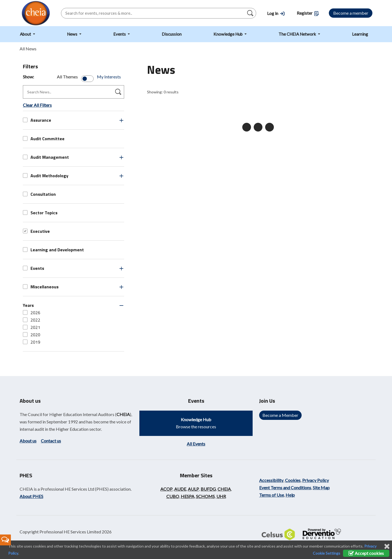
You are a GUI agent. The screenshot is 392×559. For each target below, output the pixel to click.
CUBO (173, 496)
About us (28, 441)
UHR (221, 496)
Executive (36, 231)
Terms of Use (272, 495)
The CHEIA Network (298, 34)
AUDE (180, 489)
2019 (32, 342)
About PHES (31, 496)
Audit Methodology (46, 176)
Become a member (351, 13)
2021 (32, 327)
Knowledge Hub (228, 34)
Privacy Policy (316, 480)
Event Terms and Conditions (285, 488)
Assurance (37, 120)
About (26, 34)
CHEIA (123, 414)
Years (28, 305)
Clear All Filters (37, 105)
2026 (32, 313)
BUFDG (208, 489)
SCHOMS (205, 496)
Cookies (293, 480)
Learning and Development (53, 250)
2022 (32, 320)
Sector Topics (40, 213)
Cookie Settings (327, 553)
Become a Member (280, 415)
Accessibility (271, 480)
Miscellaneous (41, 287)
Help (290, 495)
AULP (193, 489)
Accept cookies (366, 553)
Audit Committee (44, 139)
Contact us (51, 441)
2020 (32, 335)
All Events (196, 444)
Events (120, 34)
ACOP (166, 489)
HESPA (188, 496)
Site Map (321, 488)
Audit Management (46, 157)
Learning (360, 34)
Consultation (39, 194)
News (73, 34)
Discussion (172, 34)
